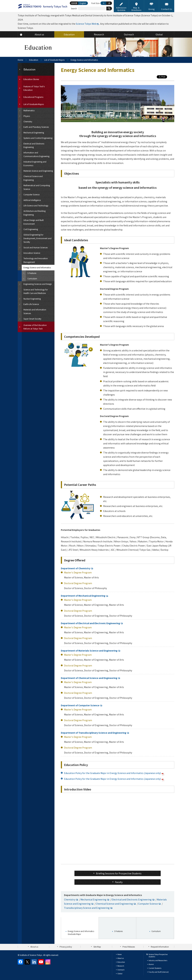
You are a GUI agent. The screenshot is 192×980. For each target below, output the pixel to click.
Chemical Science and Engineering (114, 904)
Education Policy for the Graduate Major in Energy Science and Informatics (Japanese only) (115, 773)
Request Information (160, 947)
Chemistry (70, 899)
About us (34, 947)
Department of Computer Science (80, 705)
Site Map (97, 947)
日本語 (74, 3)
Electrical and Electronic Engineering (132, 899)
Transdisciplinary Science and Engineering (87, 908)
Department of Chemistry (76, 568)
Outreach (121, 970)
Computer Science (148, 904)
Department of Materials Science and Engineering (89, 651)
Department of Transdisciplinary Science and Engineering (94, 733)
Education (34, 60)
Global (120, 974)
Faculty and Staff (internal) (159, 972)
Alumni (151, 964)
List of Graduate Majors (54, 60)
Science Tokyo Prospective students (158, 955)
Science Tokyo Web (86, 24)
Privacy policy (66, 947)
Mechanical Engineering (93, 899)
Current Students (155, 968)
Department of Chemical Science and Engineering (89, 678)
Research (121, 966)
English (83, 3)
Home (20, 60)
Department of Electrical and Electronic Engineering (90, 623)
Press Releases (129, 947)
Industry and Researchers (158, 960)
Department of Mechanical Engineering (83, 596)
